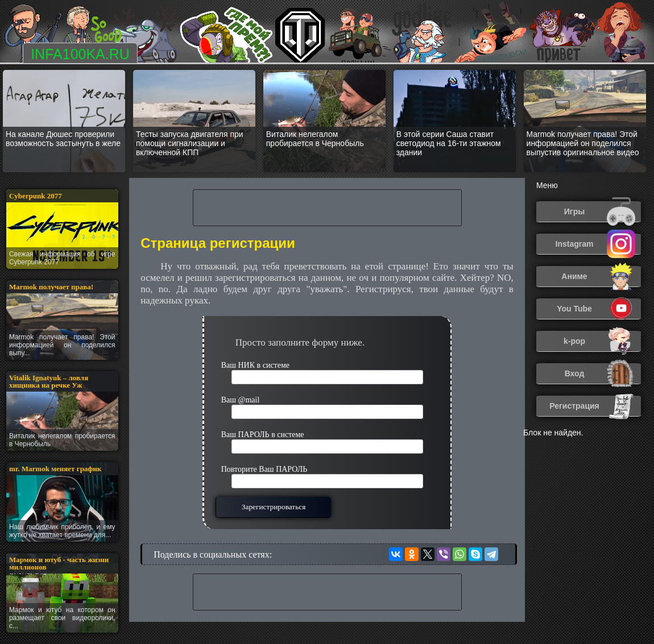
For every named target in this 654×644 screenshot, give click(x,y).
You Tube (596, 309)
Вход (600, 374)
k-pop (599, 341)
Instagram (595, 244)
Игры (600, 212)
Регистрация (592, 406)
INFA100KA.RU (80, 54)
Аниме (598, 277)
